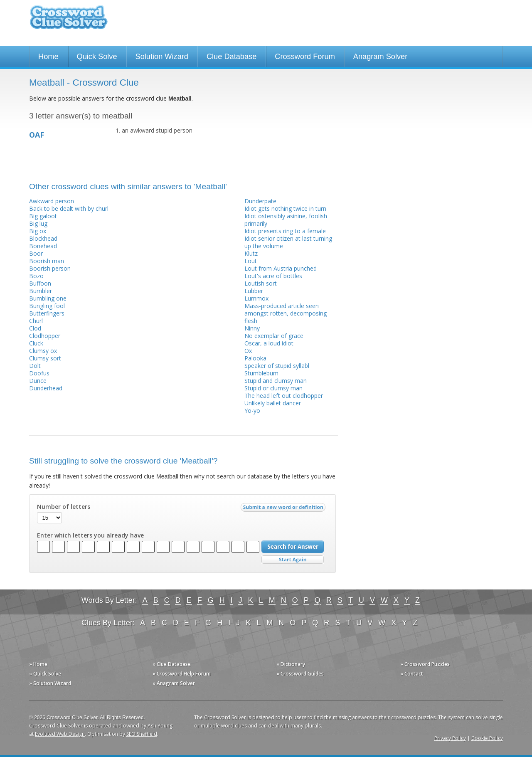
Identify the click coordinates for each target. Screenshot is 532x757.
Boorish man (47, 261)
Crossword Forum (305, 57)
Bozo (36, 276)
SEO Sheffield (142, 734)
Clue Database (232, 57)
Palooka (255, 358)
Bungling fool (47, 306)
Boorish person (50, 268)
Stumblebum (261, 373)
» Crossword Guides (300, 674)
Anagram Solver (380, 57)
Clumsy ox (43, 351)
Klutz (251, 253)
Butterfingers (47, 313)
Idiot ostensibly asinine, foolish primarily (286, 220)
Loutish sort (261, 283)
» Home (38, 664)
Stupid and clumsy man (276, 381)
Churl (36, 321)
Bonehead (43, 246)
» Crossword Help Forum (182, 674)
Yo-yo (252, 411)
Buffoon (40, 283)
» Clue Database (172, 664)
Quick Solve (97, 57)
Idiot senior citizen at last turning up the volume (288, 242)
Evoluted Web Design (60, 734)
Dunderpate (260, 201)
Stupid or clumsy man (273, 388)
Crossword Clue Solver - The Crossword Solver (69, 21)
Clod (35, 328)
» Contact (412, 674)
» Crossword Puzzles (425, 664)
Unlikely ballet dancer (273, 403)
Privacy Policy (450, 738)
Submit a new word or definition (284, 509)
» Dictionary (291, 664)
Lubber (254, 291)
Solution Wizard (162, 57)
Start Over (293, 560)
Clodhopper (45, 336)
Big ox (38, 231)
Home (48, 57)
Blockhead (43, 238)
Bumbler (41, 291)
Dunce (38, 381)
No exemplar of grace (274, 336)
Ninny (252, 328)
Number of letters (64, 507)
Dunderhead (46, 388)
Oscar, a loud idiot (269, 343)
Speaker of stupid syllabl (277, 366)
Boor (36, 253)
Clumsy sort (45, 358)
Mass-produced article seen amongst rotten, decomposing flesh (286, 313)
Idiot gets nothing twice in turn (285, 208)
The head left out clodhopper (284, 396)
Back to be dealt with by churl (69, 208)
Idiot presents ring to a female (285, 231)
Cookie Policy (487, 738)
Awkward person (52, 201)
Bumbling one (48, 298)
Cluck (36, 343)
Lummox (256, 298)
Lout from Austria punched (281, 268)
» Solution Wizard (50, 683)
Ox (248, 351)
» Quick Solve (45, 674)
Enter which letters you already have (90, 535)
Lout (251, 261)
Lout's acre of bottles (273, 276)
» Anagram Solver (174, 683)
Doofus (39, 373)
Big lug (38, 223)
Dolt (35, 366)
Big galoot (43, 216)
